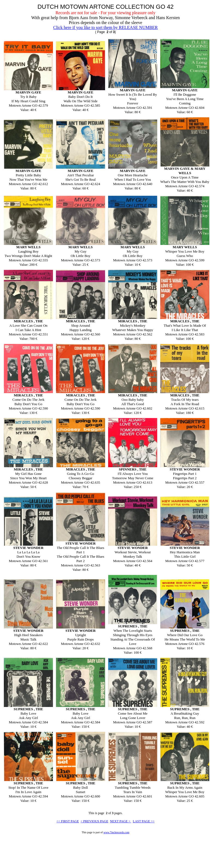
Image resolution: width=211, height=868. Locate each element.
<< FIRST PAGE (68, 821)
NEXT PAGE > (121, 821)
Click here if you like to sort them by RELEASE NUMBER (105, 27)
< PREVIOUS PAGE (94, 821)
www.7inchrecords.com (116, 832)
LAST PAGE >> (144, 821)
